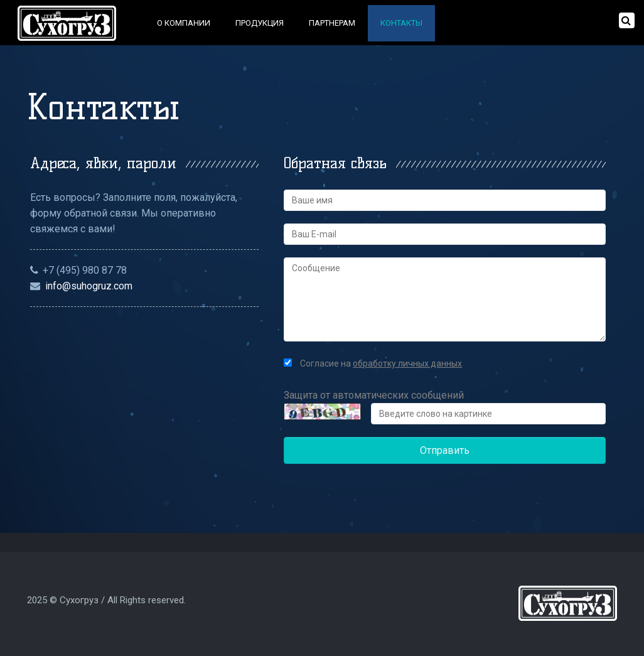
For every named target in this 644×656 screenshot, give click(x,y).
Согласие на (373, 363)
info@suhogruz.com (89, 286)
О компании (184, 23)
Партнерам (332, 23)
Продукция (260, 23)
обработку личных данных (407, 363)
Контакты (401, 23)
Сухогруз (79, 600)
